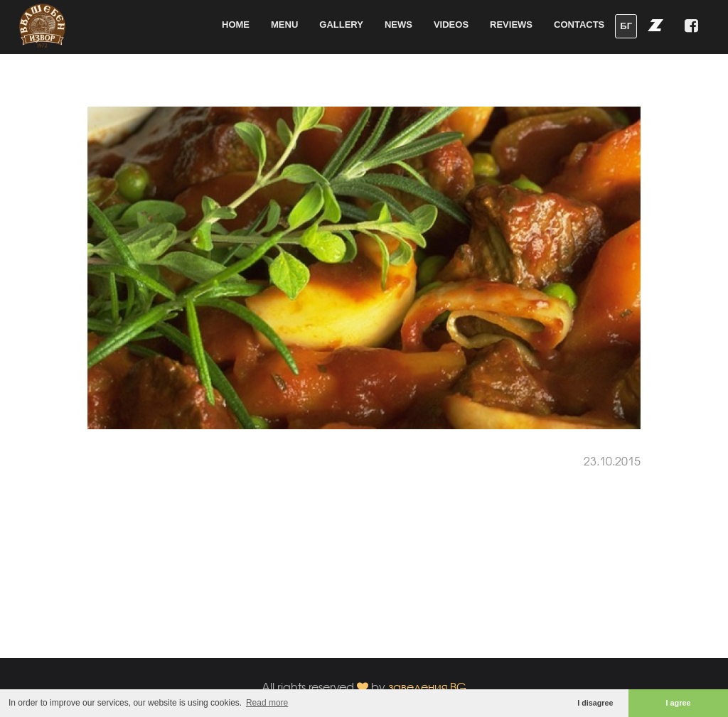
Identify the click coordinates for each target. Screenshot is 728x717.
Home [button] (236, 25)
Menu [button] (284, 25)
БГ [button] (626, 26)
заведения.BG (427, 687)
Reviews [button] (511, 25)
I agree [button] (679, 703)
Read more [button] (267, 703)
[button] (655, 25)
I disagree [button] (595, 703)
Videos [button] (451, 25)
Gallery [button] (341, 25)
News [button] (398, 25)
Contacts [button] (579, 25)
